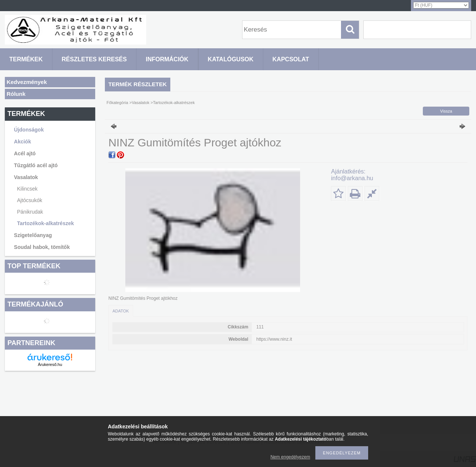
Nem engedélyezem (290, 457)
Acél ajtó (25, 153)
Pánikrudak (30, 212)
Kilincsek (27, 189)
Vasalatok (141, 103)
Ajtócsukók (30, 200)
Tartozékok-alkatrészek (46, 223)
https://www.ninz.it (274, 339)
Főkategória (118, 103)
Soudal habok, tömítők (42, 247)
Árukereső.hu (50, 364)
